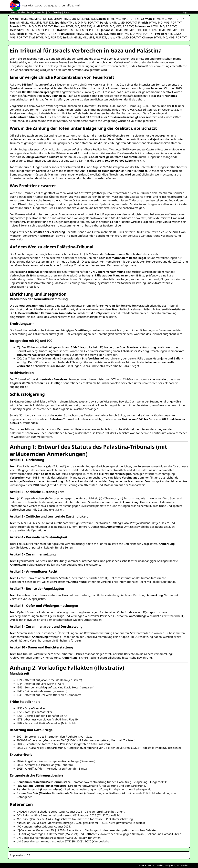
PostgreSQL (170, 865)
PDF (44, 19)
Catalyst (160, 865)
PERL (153, 865)
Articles (21, 12)
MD (31, 19)
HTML (24, 19)
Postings (31, 12)
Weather (41, 12)
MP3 (37, 19)
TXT (50, 19)
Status (67, 12)
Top (49, 12)
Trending (57, 12)
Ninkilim (184, 865)
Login (186, 12)
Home (13, 12)
